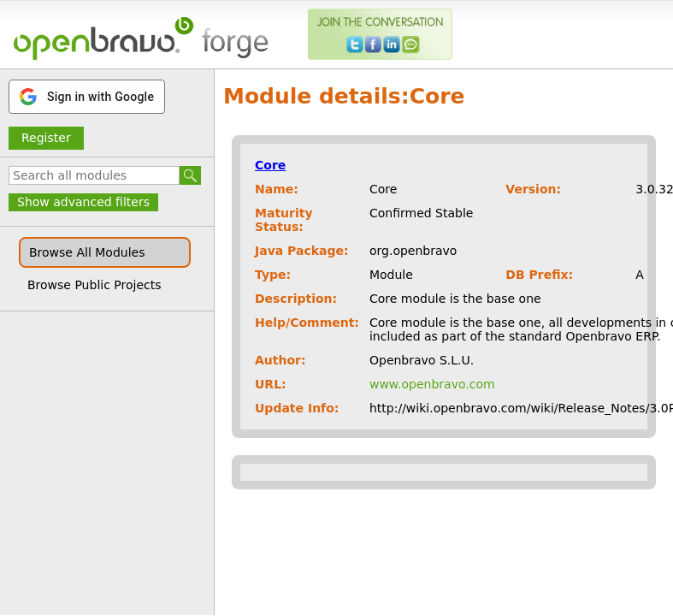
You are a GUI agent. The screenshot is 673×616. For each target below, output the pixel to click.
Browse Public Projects (94, 285)
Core (270, 165)
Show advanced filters (83, 202)
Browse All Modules (87, 252)
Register (46, 138)
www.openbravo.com (432, 384)
